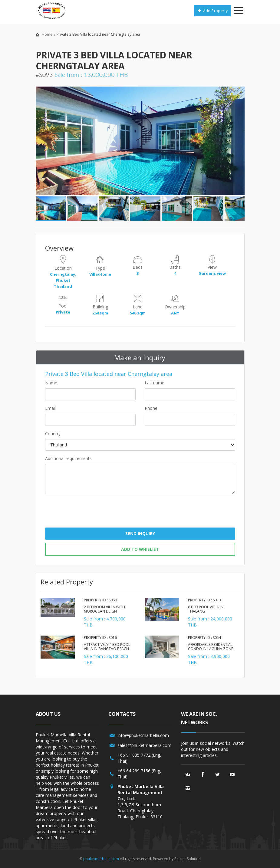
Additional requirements (68, 458)
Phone (151, 408)
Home (47, 34)
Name (51, 383)
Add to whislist (140, 549)
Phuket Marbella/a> (51, 11)
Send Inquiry (140, 533)
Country (53, 434)
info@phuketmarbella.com (143, 735)
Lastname (155, 383)
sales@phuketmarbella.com (144, 745)
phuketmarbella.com (101, 859)
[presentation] (140, 513)
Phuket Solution (188, 859)
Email (50, 408)
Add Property (212, 11)
